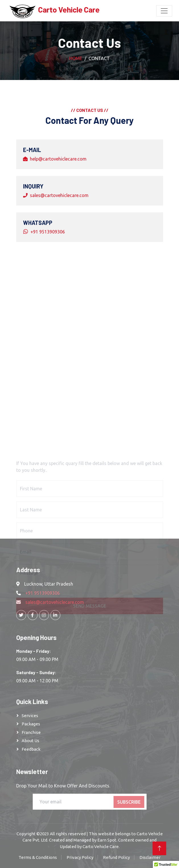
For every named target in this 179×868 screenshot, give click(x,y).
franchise (31, 732)
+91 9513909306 (48, 232)
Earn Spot (107, 840)
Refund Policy (116, 857)
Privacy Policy (80, 857)
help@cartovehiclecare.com (58, 159)
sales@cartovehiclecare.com (59, 195)
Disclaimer (150, 857)
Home (76, 58)
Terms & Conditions (38, 857)
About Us (30, 741)
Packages (31, 724)
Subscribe (129, 802)
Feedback (31, 749)
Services (30, 716)
